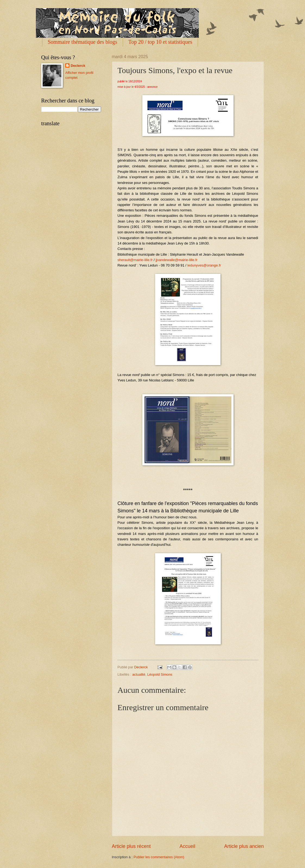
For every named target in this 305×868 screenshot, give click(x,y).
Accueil (187, 846)
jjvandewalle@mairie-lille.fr (177, 260)
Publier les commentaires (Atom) (159, 857)
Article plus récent (131, 846)
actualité (139, 674)
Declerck (78, 66)
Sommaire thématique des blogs (83, 42)
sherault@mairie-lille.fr (135, 260)
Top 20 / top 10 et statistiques (160, 42)
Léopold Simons (160, 674)
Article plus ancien (244, 846)
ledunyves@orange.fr (204, 265)
